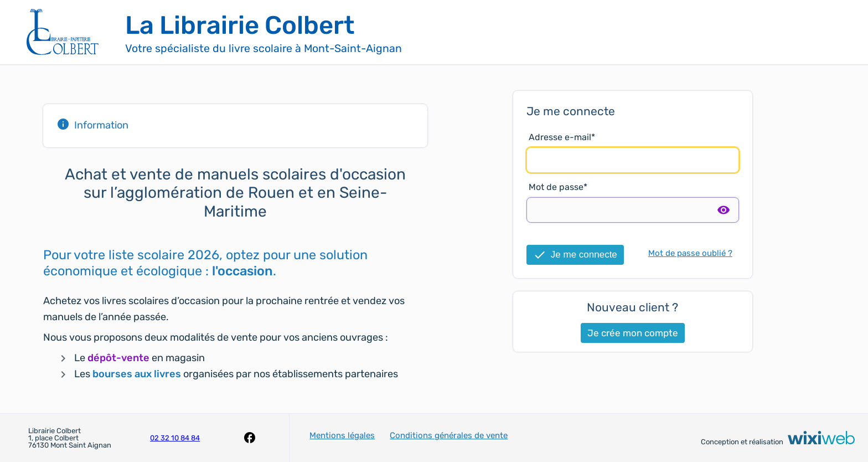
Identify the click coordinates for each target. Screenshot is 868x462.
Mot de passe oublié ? (690, 253)
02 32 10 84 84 (175, 438)
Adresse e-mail (560, 137)
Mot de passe (556, 187)
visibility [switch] (724, 210)
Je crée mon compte (633, 333)
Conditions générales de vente (449, 435)
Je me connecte (575, 255)
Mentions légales (342, 435)
